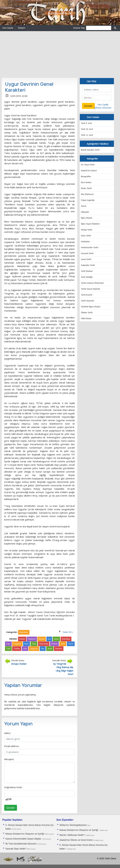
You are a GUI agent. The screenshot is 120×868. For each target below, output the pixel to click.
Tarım (71, 644)
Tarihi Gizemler (88, 301)
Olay (34, 644)
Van (43, 649)
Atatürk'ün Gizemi (89, 171)
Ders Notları (86, 182)
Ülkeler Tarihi (87, 313)
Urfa (25, 649)
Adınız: (7, 733)
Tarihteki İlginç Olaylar (91, 307)
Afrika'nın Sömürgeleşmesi (73, 825)
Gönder (11, 808)
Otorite (54, 644)
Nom (26, 644)
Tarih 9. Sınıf (86, 123)
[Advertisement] (60, 54)
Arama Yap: (79, 28)
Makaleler (85, 242)
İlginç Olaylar (87, 218)
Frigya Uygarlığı (88, 200)
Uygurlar (34, 649)
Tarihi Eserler (87, 295)
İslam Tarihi (86, 236)
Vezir (50, 649)
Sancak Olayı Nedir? (16, 849)
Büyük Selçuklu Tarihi (90, 150)
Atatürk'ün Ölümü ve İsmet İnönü (76, 840)
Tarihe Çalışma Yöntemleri (92, 283)
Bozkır (42, 639)
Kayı (8, 644)
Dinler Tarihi (86, 188)
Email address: (12, 746)
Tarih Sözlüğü (87, 277)
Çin (49, 639)
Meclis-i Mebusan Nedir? (72, 835)
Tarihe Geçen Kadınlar (91, 289)
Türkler (17, 649)
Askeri (22, 639)
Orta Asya (44, 644)
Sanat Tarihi (86, 259)
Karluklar (66, 639)
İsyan (56, 639)
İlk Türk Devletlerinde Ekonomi (21, 844)
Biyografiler (86, 176)
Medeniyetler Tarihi (90, 247)
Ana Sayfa (8, 28)
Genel (84, 206)
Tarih (63, 644)
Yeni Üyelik (103, 104)
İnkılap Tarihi (87, 230)
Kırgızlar (17, 644)
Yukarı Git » (68, 632)
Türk (8, 649)
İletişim (22, 28)
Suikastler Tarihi (88, 265)
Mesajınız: (9, 759)
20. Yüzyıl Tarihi (88, 165)
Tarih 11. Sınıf (87, 135)
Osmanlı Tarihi (87, 253)
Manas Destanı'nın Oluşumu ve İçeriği (25, 834)
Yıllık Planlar (86, 318)
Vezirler (59, 649)
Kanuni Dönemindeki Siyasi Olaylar (23, 839)
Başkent (32, 639)
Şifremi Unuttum (103, 108)
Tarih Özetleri (87, 271)
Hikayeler (85, 212)
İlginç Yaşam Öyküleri (90, 224)
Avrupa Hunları (19, 664)
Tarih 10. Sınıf (87, 129)
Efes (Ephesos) (87, 194)
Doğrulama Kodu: (13, 787)
